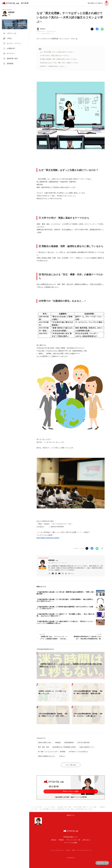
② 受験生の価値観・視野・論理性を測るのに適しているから (59, 59)
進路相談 (58, 742)
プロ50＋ (68, 850)
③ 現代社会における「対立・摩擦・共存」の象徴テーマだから (59, 63)
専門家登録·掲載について (71, 837)
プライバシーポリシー (72, 840)
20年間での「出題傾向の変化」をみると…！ (54, 66)
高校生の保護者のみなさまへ (47, 756)
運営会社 (54, 840)
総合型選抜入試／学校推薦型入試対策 (64, 747)
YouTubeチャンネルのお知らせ (78, 752)
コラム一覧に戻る (71, 765)
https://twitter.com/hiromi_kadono (48, 538)
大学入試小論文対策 (83, 742)
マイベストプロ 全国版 (71, 843)
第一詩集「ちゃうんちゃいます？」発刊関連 (52, 752)
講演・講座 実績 (43, 747)
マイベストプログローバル (84, 850)
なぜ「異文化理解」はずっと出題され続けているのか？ (57, 52)
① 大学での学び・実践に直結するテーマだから (54, 56)
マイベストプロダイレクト (57, 850)
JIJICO (74, 850)
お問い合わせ (86, 840)
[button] (71, 573)
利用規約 (61, 840)
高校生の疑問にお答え (45, 742)
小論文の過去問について (48, 34)
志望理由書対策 (69, 742)
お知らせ (62, 756)
